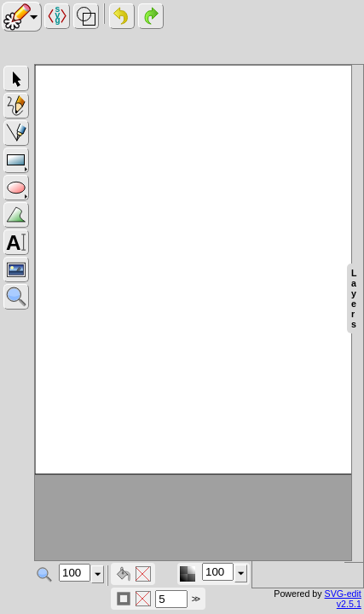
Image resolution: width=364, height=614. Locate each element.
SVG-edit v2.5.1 (343, 599)
